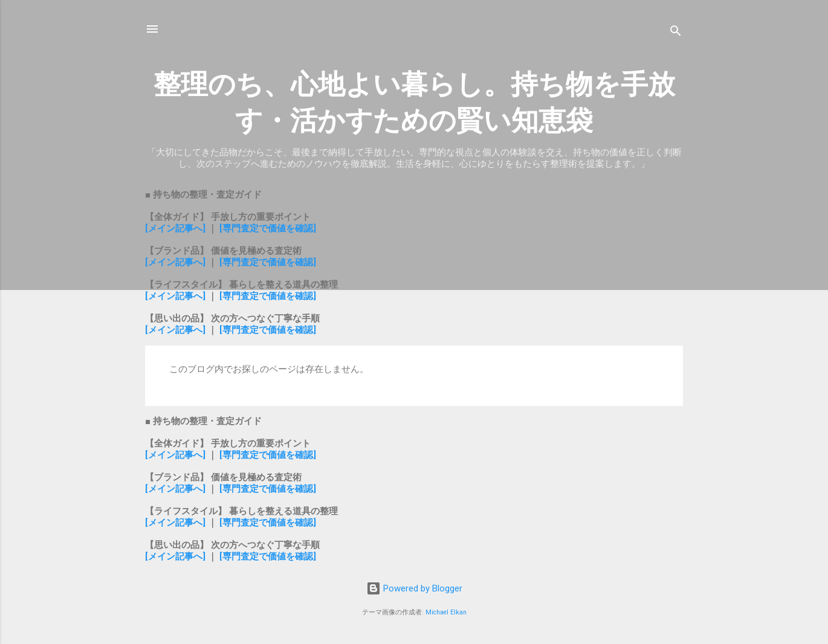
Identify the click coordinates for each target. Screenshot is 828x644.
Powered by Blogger (414, 588)
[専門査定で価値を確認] (268, 228)
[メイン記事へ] (175, 228)
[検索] (676, 33)
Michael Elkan (446, 612)
